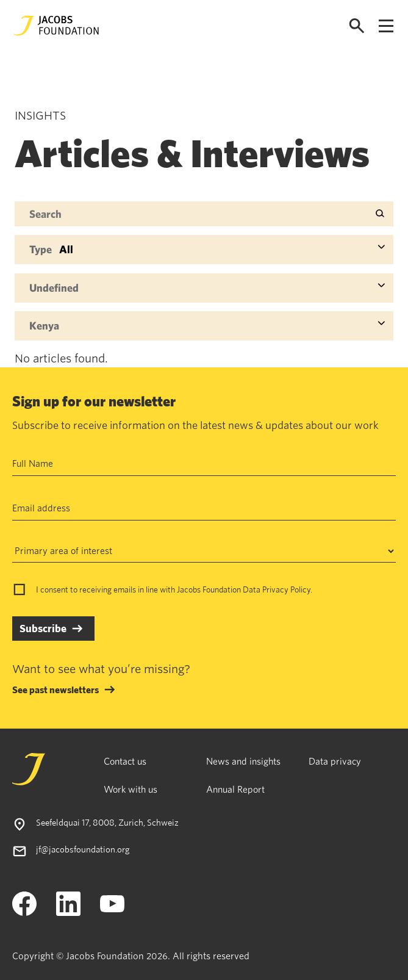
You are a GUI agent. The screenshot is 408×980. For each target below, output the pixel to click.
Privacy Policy (286, 589)
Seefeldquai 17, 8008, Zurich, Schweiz (107, 822)
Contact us (125, 761)
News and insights (243, 761)
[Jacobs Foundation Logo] (56, 26)
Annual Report (235, 789)
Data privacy (335, 761)
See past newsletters (55, 690)
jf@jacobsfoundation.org (83, 849)
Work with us (131, 789)
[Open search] (357, 26)
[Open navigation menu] (386, 26)
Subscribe (43, 628)
